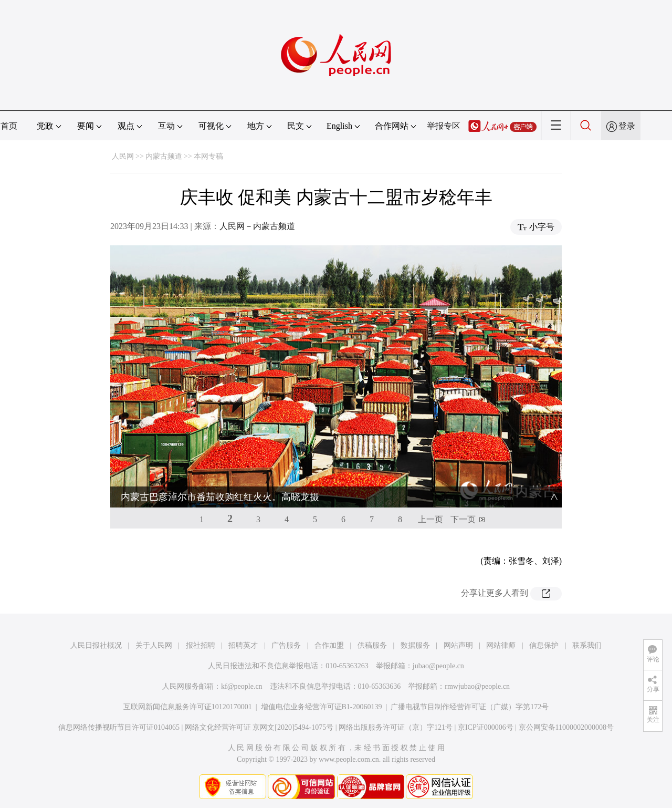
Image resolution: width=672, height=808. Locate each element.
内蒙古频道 (164, 156)
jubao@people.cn (438, 666)
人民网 (123, 156)
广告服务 (286, 645)
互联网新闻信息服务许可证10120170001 (188, 707)
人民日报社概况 (96, 645)
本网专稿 (208, 156)
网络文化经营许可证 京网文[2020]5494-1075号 (259, 727)
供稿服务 (372, 645)
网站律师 (501, 645)
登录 (627, 126)
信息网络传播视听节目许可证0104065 (119, 727)
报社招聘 (201, 645)
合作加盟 (329, 645)
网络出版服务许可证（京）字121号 (396, 727)
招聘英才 (243, 645)
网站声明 (458, 645)
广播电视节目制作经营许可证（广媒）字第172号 (470, 707)
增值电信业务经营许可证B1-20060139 (322, 707)
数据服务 (415, 645)
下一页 (463, 519)
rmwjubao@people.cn (477, 686)
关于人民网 (154, 645)
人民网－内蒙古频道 (257, 226)
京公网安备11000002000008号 (566, 727)
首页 (9, 126)
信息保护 (544, 645)
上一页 (430, 519)
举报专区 (444, 126)
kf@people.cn (242, 686)
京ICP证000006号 (486, 727)
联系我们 (587, 645)
